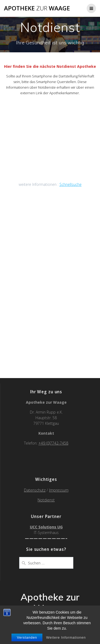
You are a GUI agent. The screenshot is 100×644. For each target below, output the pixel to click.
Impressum (59, 490)
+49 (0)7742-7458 (53, 443)
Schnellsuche (71, 184)
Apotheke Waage (37, 8)
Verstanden (27, 637)
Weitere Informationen (66, 637)
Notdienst (46, 500)
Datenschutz (35, 490)
